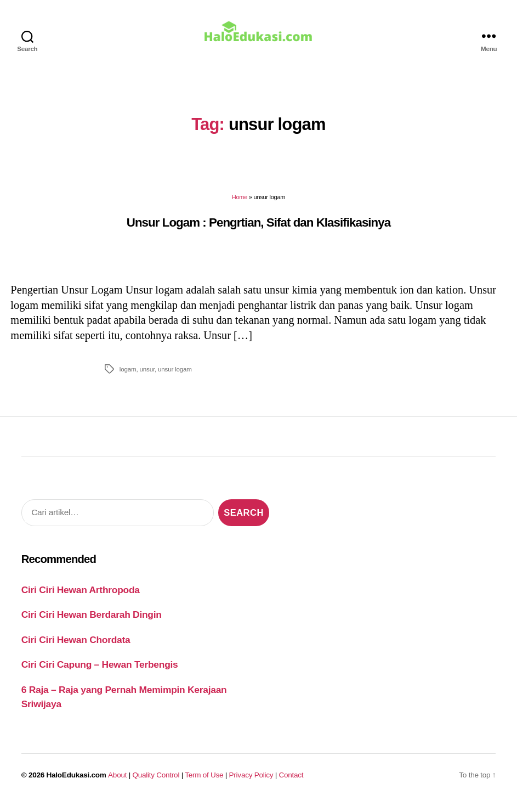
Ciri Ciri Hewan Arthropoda (81, 597)
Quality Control (156, 783)
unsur (147, 377)
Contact (291, 783)
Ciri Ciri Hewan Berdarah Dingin (92, 622)
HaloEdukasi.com (76, 783)
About (117, 783)
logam (128, 377)
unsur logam (175, 377)
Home (240, 205)
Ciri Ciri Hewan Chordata (76, 647)
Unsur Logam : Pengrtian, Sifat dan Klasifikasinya (258, 230)
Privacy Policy (251, 783)
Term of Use (204, 783)
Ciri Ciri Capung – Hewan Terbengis (100, 672)
